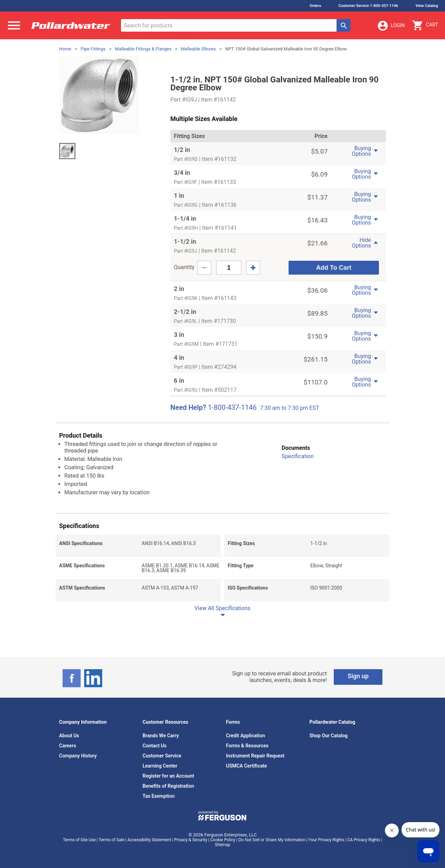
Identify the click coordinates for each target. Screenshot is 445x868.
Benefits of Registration (168, 786)
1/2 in (182, 150)
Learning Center (160, 766)
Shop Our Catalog (329, 736)
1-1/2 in (185, 241)
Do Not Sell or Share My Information (272, 840)
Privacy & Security (191, 840)
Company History (78, 756)
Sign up (358, 676)
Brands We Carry (161, 736)
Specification (298, 456)
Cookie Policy (223, 840)
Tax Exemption (159, 796)
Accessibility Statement (149, 840)
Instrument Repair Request (255, 756)
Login (391, 26)
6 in (179, 380)
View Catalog (427, 6)
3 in (179, 335)
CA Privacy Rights (364, 840)
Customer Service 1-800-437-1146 (369, 6)
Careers (68, 746)
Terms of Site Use (79, 840)
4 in (179, 358)
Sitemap (222, 845)
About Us (69, 736)
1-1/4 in (185, 218)
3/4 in (182, 173)
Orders (315, 6)
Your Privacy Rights (326, 840)
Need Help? (188, 407)
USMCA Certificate (246, 766)
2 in (179, 289)
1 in (179, 196)
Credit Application (245, 736)
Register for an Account (168, 776)
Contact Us (155, 746)
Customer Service (162, 756)
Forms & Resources (247, 746)
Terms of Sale (112, 840)
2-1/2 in (185, 312)
